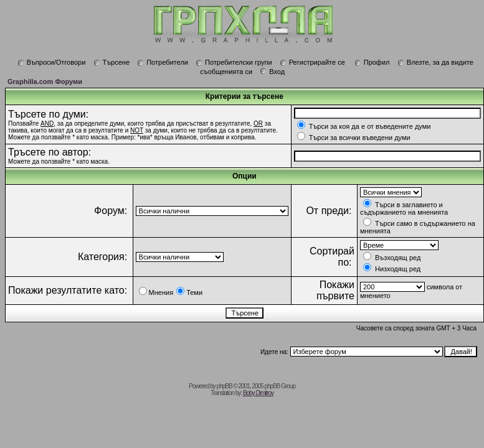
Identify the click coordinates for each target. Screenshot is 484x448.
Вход (272, 72)
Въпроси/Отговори (52, 62)
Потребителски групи (234, 62)
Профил (372, 62)
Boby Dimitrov (258, 393)
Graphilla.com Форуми (45, 82)
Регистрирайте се (312, 62)
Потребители (163, 62)
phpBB (225, 386)
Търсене (112, 62)
